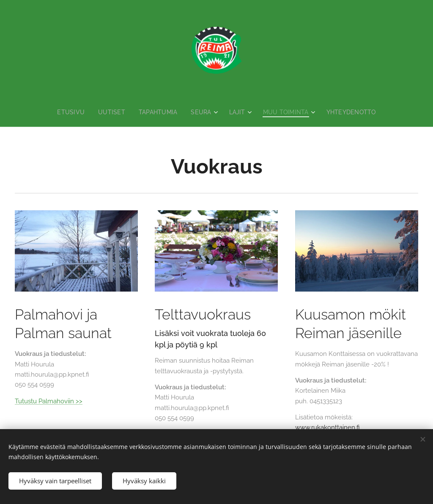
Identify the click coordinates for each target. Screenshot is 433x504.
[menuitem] (69, 112)
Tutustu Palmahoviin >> (49, 401)
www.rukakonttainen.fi (327, 428)
